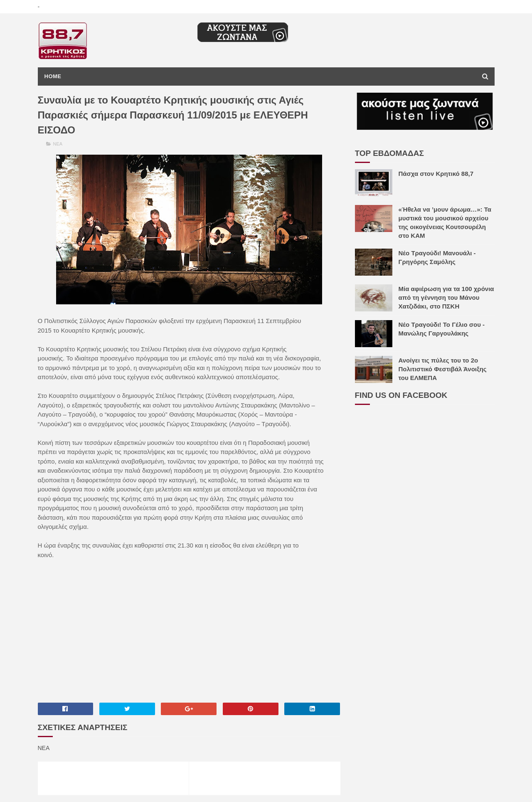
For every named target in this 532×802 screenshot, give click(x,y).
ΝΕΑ (58, 144)
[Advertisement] (189, 630)
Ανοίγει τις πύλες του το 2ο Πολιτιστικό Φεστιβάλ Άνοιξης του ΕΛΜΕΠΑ (443, 369)
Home (53, 76)
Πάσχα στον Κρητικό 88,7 (436, 174)
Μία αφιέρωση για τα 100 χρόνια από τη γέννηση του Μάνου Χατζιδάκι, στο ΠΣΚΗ (446, 297)
